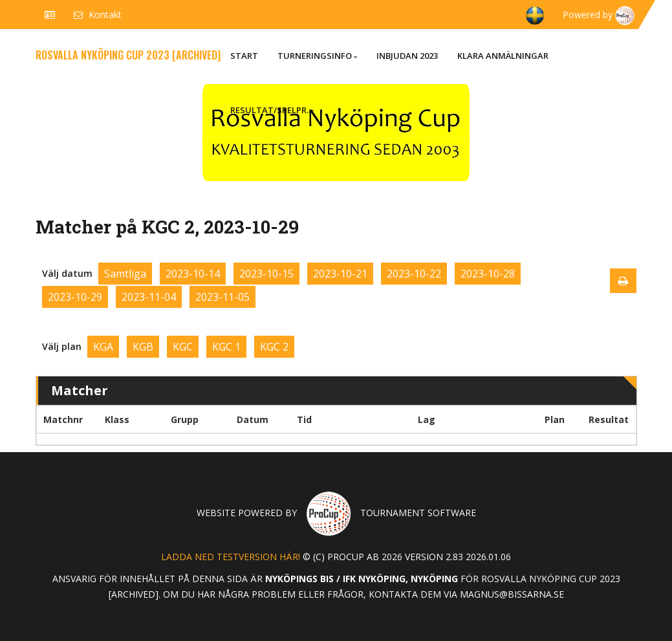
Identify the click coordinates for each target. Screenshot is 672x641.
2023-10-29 (75, 297)
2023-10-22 (414, 274)
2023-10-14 (193, 274)
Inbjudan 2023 (407, 56)
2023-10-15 (266, 274)
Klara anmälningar (503, 56)
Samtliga (125, 274)
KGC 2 (274, 347)
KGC (183, 347)
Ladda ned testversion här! (231, 557)
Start (244, 56)
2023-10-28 (488, 274)
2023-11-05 (222, 297)
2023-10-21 (340, 274)
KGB (143, 347)
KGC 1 (226, 347)
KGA (103, 347)
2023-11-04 (149, 297)
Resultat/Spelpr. (272, 110)
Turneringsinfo (317, 56)
